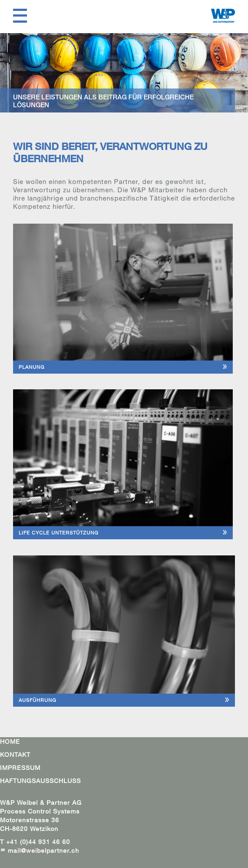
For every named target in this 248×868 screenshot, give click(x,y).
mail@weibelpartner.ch (45, 850)
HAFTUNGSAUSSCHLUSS (40, 781)
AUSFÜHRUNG (37, 700)
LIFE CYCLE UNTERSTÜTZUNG (59, 533)
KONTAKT (15, 754)
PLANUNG (32, 367)
